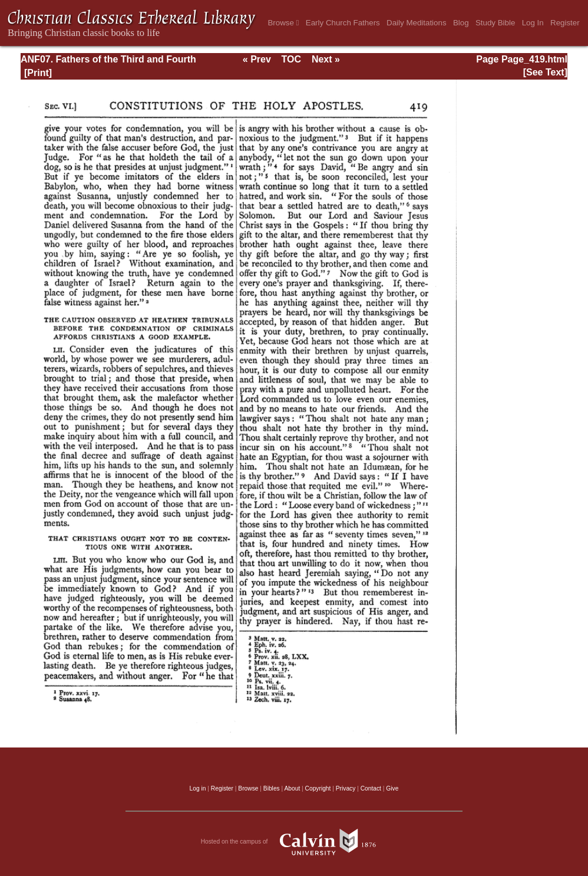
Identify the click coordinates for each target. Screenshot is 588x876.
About (292, 788)
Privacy (346, 788)
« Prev (257, 59)
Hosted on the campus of (294, 842)
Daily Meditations (416, 23)
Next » (326, 59)
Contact (371, 788)
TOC (291, 59)
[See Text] (545, 72)
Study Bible (495, 23)
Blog (461, 23)
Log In (533, 23)
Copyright (318, 788)
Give (392, 788)
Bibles (272, 788)
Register (565, 23)
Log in (198, 788)
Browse (283, 23)
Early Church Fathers (343, 23)
